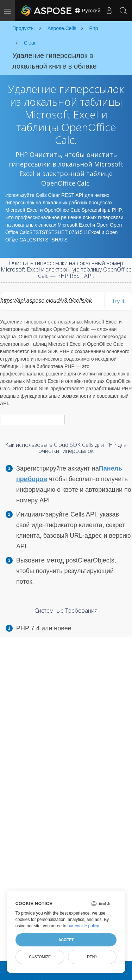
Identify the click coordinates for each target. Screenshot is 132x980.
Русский (87, 11)
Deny (92, 957)
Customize (40, 957)
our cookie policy (83, 926)
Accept (66, 940)
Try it (118, 301)
